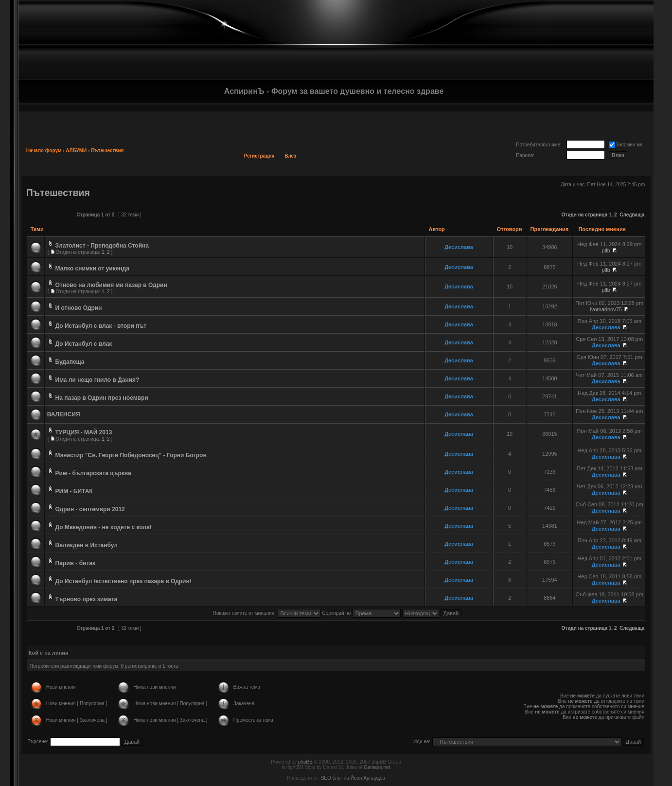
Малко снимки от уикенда (92, 268)
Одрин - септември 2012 (90, 509)
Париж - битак (76, 563)
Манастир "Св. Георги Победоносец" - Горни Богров (131, 455)
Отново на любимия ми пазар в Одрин (111, 285)
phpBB (305, 762)
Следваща (632, 215)
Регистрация (259, 156)
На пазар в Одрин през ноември (102, 398)
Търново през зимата (87, 599)
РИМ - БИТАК (74, 491)
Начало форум (44, 151)
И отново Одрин (79, 308)
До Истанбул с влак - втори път (101, 326)
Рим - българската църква (93, 473)
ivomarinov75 (606, 309)
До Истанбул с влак (84, 344)
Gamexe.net (377, 767)
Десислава (459, 247)
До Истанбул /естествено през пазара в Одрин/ (124, 581)
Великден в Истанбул (87, 545)
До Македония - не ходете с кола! (104, 527)
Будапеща (70, 362)
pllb (606, 250)
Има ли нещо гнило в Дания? (97, 380)
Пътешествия (107, 151)
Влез (290, 156)
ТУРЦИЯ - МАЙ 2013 (84, 432)
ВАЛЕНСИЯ (64, 414)
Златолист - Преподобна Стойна (102, 246)
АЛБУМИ (76, 151)
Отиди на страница (585, 215)
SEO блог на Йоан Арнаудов (353, 778)
